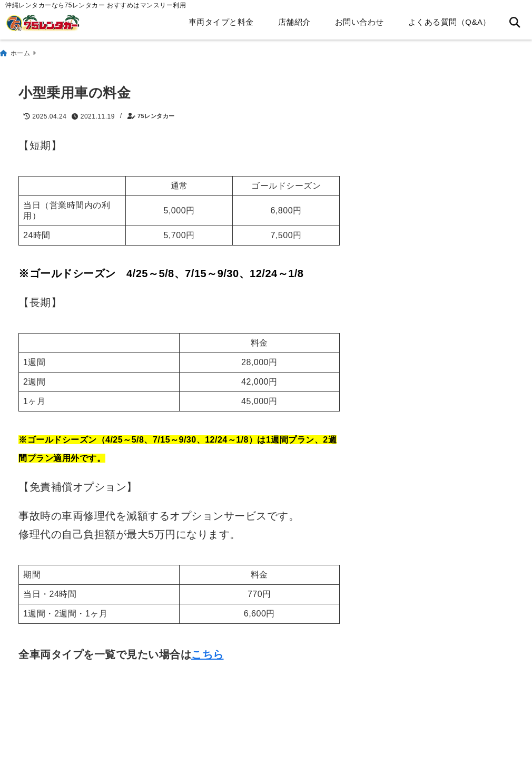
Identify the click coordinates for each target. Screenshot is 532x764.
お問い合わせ (359, 22)
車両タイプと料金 (221, 22)
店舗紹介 (294, 22)
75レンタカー (156, 113)
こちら (208, 650)
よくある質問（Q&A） (450, 22)
